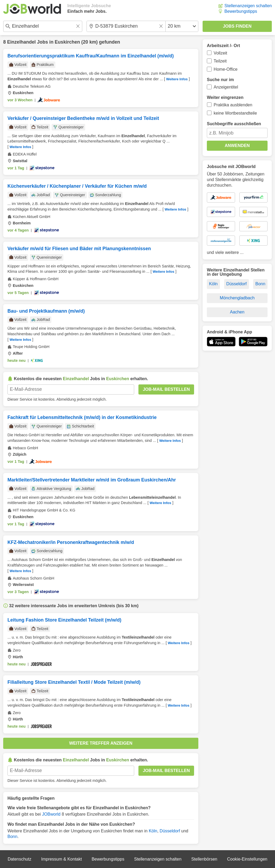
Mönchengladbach (237, 298)
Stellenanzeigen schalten (248, 6)
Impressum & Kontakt (61, 859)
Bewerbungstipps (241, 11)
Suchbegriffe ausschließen (234, 124)
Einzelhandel (22, 42)
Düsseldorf (170, 831)
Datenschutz (20, 859)
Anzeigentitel (226, 87)
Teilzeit (220, 61)
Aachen (237, 312)
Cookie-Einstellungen (247, 859)
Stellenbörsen (204, 859)
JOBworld (51, 814)
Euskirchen (67, 42)
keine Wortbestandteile (235, 113)
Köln (153, 831)
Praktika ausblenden (233, 105)
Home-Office (226, 69)
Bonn (12, 836)
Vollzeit (221, 53)
